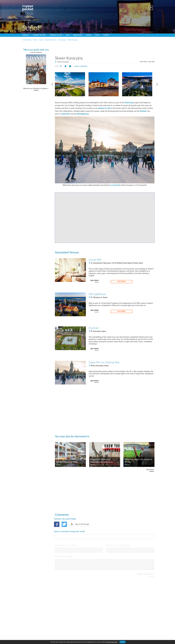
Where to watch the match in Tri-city (138, 461)
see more (95, 280)
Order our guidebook (36, 52)
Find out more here (112, 642)
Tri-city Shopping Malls (67, 462)
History (93, 465)
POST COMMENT (145, 565)
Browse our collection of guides (35, 89)
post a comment (81, 66)
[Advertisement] (105, 48)
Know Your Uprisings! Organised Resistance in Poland (101, 461)
